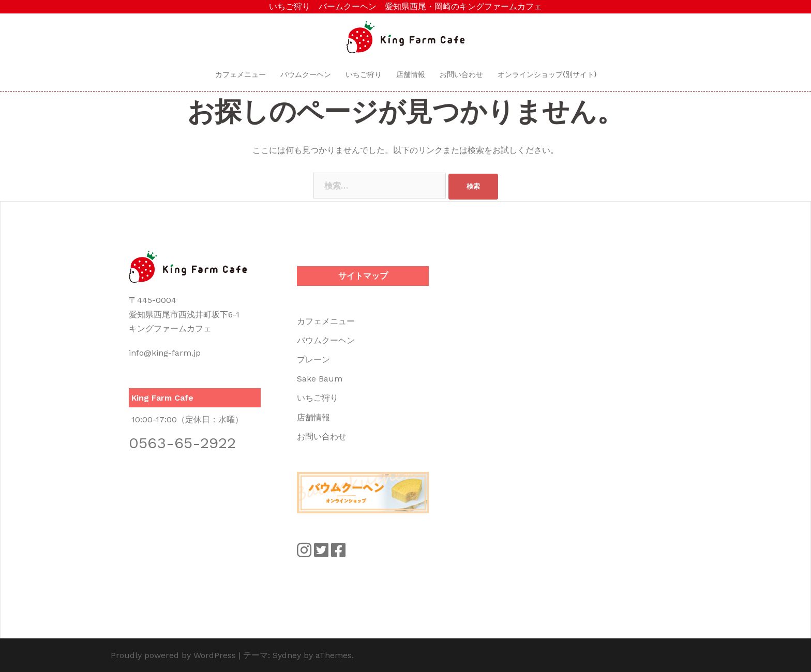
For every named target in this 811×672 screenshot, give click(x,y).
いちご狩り (364, 74)
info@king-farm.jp (165, 353)
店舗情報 (411, 74)
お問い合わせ (461, 74)
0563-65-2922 (182, 443)
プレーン (313, 360)
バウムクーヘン (306, 74)
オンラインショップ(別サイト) (547, 74)
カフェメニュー (241, 74)
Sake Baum (320, 379)
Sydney (287, 655)
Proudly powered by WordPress (173, 655)
